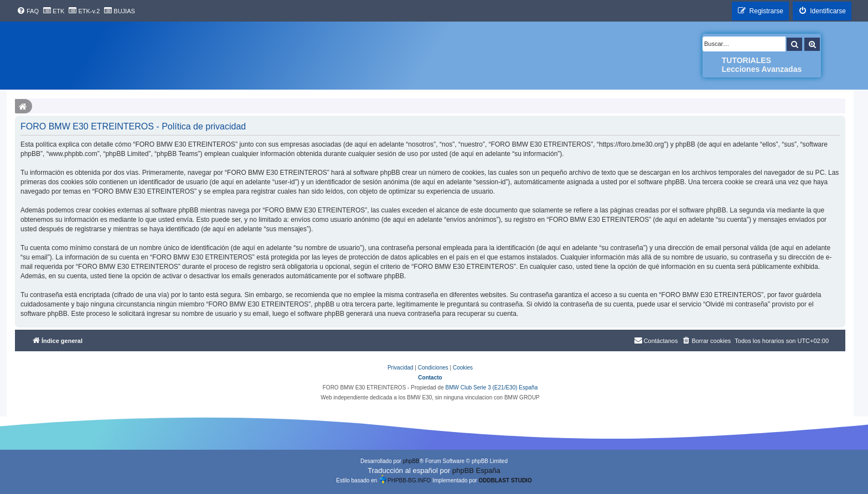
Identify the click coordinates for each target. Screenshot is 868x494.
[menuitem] (28, 11)
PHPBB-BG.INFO (405, 479)
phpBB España (476, 470)
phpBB (411, 461)
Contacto (430, 378)
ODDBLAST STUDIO (505, 480)
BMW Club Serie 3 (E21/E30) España (491, 388)
